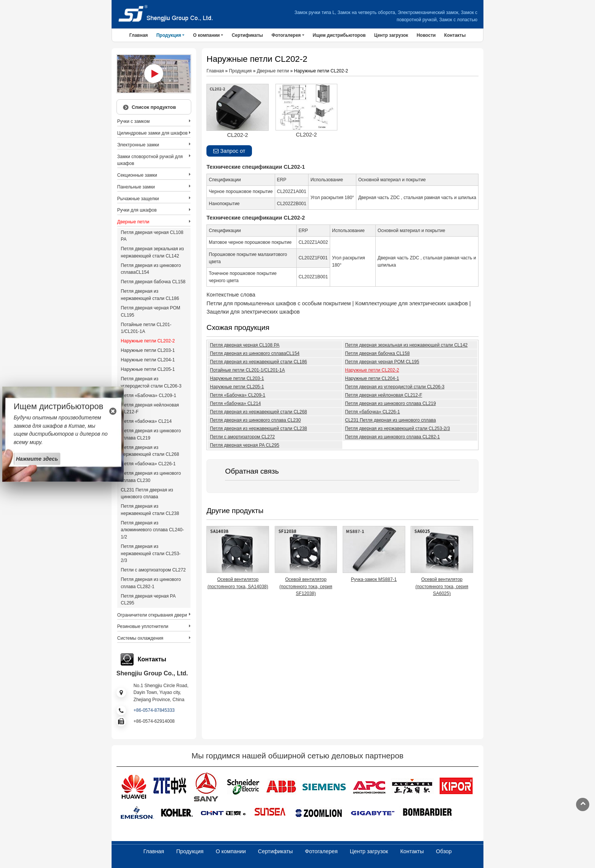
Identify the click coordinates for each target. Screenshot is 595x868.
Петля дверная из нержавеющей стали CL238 (258, 429)
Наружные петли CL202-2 (372, 370)
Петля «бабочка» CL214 (235, 403)
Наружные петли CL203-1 (237, 378)
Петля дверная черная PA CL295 (245, 445)
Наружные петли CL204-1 (372, 378)
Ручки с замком (134, 121)
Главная (139, 35)
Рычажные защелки (138, 199)
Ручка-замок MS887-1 (374, 579)
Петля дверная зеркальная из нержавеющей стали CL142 (406, 345)
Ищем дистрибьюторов (339, 35)
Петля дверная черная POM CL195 (382, 362)
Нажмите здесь (37, 458)
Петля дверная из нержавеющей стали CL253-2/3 (397, 429)
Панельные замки (136, 187)
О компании (231, 851)
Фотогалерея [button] (286, 35)
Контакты (455, 35)
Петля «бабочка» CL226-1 (372, 412)
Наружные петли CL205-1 (237, 387)
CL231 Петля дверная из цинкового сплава (390, 420)
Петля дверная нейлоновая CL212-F (383, 395)
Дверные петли (273, 71)
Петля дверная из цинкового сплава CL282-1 (392, 437)
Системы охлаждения (140, 638)
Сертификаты (247, 35)
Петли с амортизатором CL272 (242, 437)
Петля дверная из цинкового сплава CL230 (255, 420)
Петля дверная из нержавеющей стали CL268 (258, 412)
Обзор (444, 851)
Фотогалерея (321, 851)
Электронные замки (138, 145)
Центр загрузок (391, 35)
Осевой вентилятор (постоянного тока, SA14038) (238, 583)
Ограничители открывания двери (152, 615)
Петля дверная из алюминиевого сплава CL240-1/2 (152, 530)
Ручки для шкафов (137, 210)
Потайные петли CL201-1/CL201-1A (247, 370)
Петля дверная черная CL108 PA (245, 345)
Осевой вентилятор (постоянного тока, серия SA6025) (442, 586)
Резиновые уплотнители (143, 626)
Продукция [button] (169, 35)
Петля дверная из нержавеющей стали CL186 (258, 362)
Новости (426, 35)
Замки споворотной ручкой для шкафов (150, 160)
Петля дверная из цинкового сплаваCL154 (255, 353)
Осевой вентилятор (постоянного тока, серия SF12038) (306, 586)
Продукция (240, 71)
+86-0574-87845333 (154, 710)
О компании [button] (207, 35)
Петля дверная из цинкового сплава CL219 (390, 403)
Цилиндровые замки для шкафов (153, 133)
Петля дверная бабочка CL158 (377, 353)
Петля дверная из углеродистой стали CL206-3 (395, 387)
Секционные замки (137, 175)
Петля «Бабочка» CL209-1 (238, 395)
